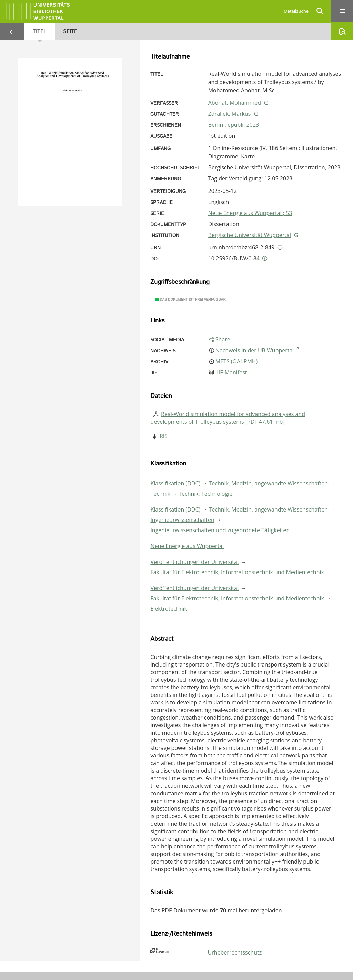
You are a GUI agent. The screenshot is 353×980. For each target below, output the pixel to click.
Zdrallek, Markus (230, 114)
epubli (235, 125)
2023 (253, 125)
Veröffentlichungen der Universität (195, 562)
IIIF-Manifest (231, 372)
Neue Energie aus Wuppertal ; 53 (250, 213)
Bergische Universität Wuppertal (250, 235)
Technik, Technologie (205, 494)
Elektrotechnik (169, 609)
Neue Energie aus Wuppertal (187, 546)
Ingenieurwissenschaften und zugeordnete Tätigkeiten (220, 530)
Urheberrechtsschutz (235, 952)
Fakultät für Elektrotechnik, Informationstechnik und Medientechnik (237, 572)
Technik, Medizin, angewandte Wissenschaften (269, 483)
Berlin (216, 125)
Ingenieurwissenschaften (182, 520)
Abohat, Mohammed (235, 103)
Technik (160, 494)
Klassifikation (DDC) (175, 483)
